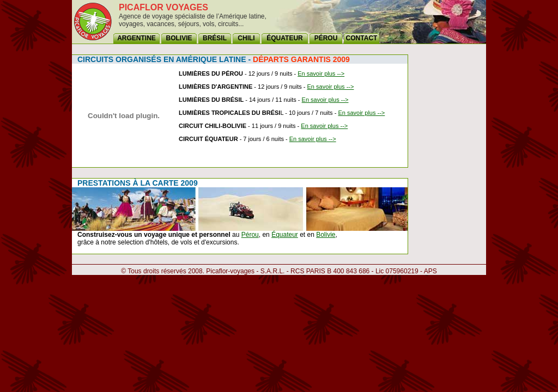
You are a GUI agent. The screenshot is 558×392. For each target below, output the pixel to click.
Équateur (285, 235)
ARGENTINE (137, 38)
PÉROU (326, 38)
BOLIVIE (179, 38)
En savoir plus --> (321, 73)
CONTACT (362, 38)
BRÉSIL (215, 38)
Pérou (250, 235)
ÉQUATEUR (284, 38)
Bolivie (326, 235)
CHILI (246, 38)
